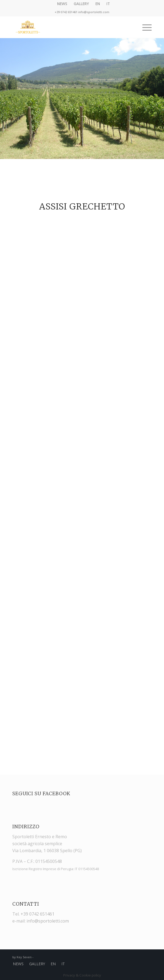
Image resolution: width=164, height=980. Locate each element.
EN (53, 964)
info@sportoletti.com (94, 12)
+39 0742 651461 (66, 12)
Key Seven (24, 957)
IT (63, 964)
